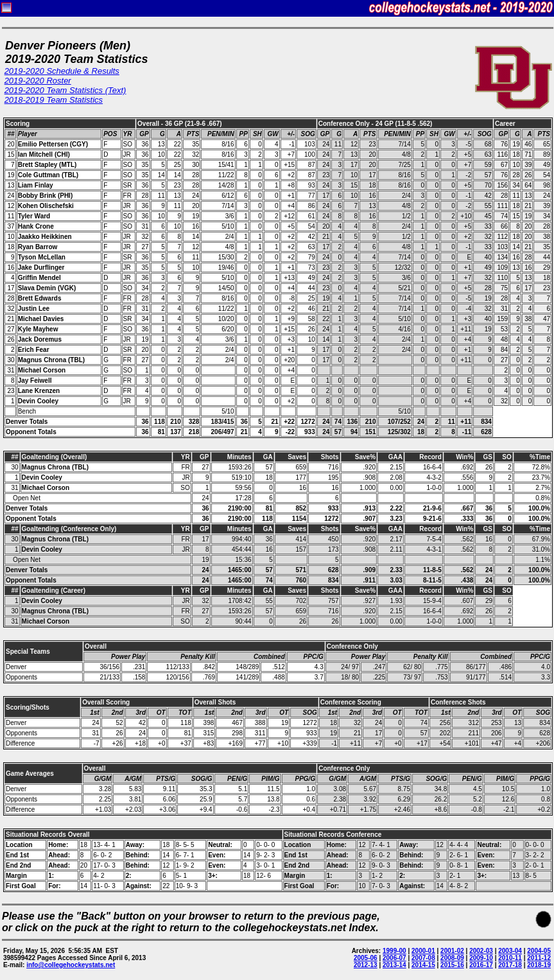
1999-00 (394, 951)
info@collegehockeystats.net (71, 965)
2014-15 (423, 965)
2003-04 (510, 951)
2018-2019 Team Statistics (54, 100)
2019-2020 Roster (38, 81)
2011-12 (539, 958)
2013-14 (394, 965)
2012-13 (366, 965)
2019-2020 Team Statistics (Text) (65, 90)
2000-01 (423, 951)
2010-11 (510, 958)
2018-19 (539, 965)
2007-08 (423, 958)
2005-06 (366, 958)
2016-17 (481, 965)
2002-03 (481, 951)
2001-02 (452, 951)
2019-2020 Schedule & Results (62, 71)
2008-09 (452, 958)
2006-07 (394, 958)
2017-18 (510, 965)
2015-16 (452, 965)
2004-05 (539, 951)
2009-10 (481, 958)
